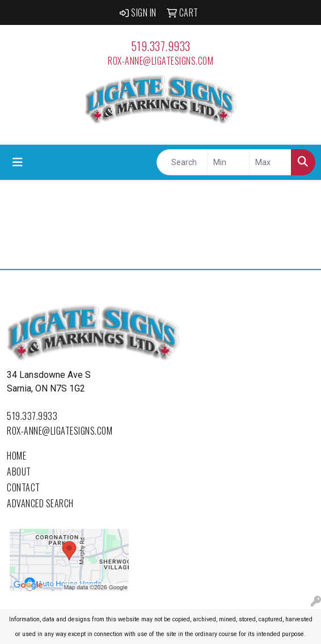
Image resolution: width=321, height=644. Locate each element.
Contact (24, 487)
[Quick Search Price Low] (228, 162)
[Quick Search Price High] (270, 162)
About (19, 472)
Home (16, 456)
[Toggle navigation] (18, 162)
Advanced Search (40, 503)
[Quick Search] (182, 162)
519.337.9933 (161, 46)
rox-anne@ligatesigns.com (160, 61)
